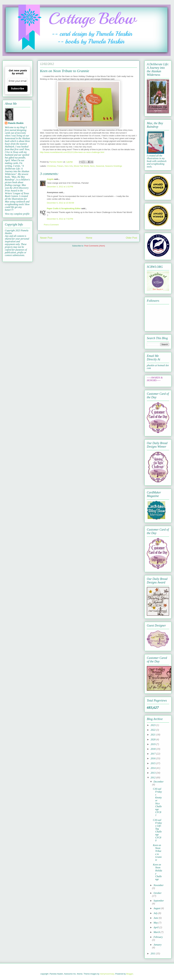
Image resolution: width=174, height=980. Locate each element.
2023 (153, 725)
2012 (153, 778)
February (158, 937)
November (159, 885)
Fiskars (60, 166)
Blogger (130, 974)
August (157, 908)
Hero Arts (69, 166)
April (156, 927)
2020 (153, 739)
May (156, 923)
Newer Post (46, 238)
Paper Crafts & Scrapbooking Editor (64, 208)
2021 (153, 735)
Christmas (52, 166)
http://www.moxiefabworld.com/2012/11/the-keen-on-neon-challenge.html (72, 152)
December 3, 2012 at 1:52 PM (60, 187)
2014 (153, 768)
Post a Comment (51, 225)
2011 (153, 953)
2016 (153, 758)
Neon (92, 166)
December (159, 782)
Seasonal (100, 166)
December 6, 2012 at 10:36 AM (60, 203)
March (157, 932)
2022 (153, 730)
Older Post (131, 238)
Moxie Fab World (81, 166)
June (156, 918)
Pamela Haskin (16, 123)
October (158, 893)
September (159, 901)
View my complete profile (17, 214)
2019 (153, 744)
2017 (153, 754)
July (156, 913)
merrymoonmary (107, 974)
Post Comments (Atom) (95, 246)
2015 (153, 763)
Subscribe (18, 89)
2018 (153, 749)
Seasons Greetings (114, 166)
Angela (50, 179)
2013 (153, 773)
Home (89, 238)
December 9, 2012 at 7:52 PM (60, 219)
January (158, 945)
